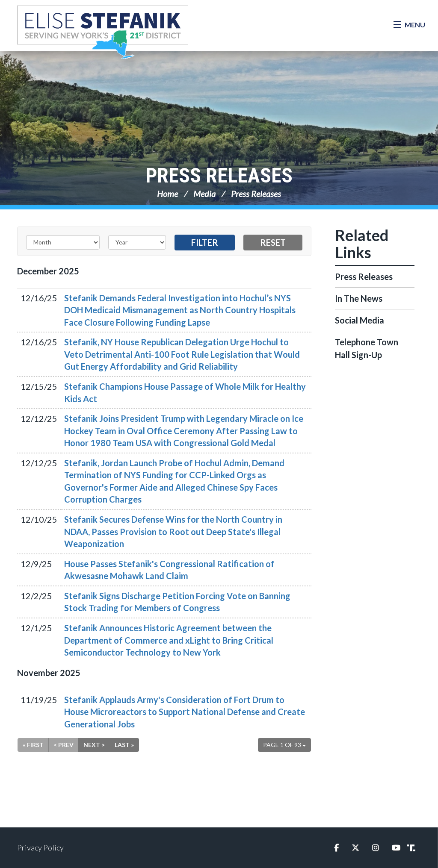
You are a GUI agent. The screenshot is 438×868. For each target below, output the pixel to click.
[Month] (63, 242)
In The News (359, 298)
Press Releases (219, 175)
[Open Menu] (409, 25)
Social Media (360, 320)
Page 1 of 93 (284, 745)
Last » (124, 745)
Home (167, 194)
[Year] (137, 242)
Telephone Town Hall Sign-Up (367, 348)
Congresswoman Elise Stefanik (103, 32)
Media (204, 194)
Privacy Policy (40, 847)
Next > (94, 745)
